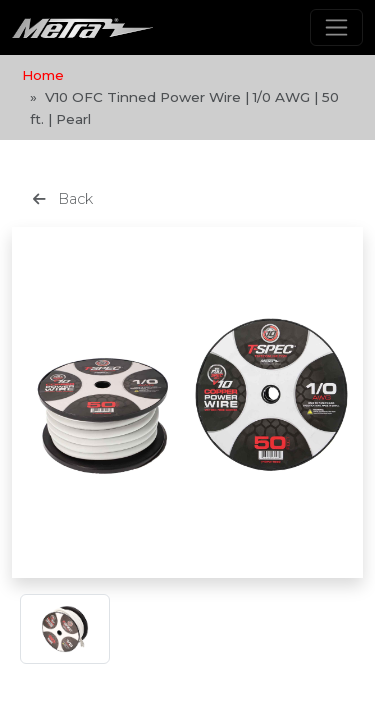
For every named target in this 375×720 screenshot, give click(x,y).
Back (63, 199)
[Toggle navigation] (336, 27)
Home (43, 75)
